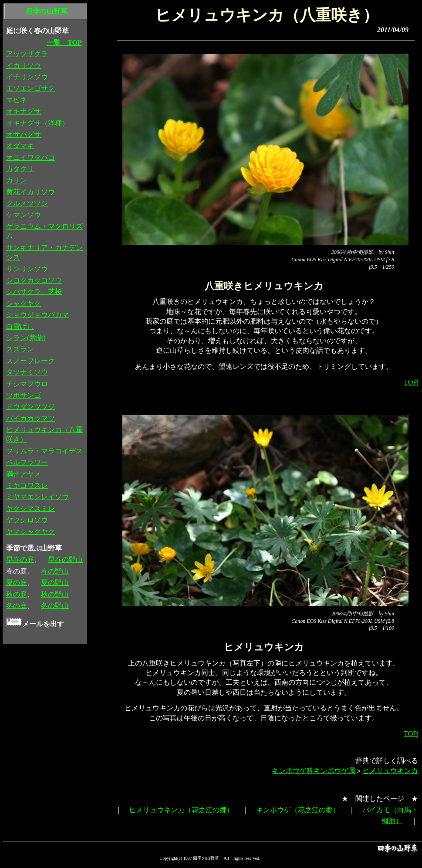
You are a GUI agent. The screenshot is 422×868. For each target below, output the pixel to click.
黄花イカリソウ (30, 192)
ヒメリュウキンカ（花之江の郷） (181, 810)
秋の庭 (17, 594)
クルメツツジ (27, 203)
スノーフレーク (30, 361)
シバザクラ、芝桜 (34, 292)
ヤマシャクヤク (30, 532)
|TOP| (410, 382)
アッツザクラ (27, 54)
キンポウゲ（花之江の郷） (298, 810)
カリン (17, 180)
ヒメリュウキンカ (390, 771)
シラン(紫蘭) (26, 338)
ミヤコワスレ (27, 485)
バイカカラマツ (30, 418)
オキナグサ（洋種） (37, 123)
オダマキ (20, 146)
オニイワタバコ (30, 157)
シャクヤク (24, 303)
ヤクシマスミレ (30, 508)
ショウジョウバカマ (37, 315)
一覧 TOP (64, 42)
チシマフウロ (27, 384)
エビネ (17, 100)
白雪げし (20, 326)
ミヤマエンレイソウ (37, 497)
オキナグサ (24, 111)
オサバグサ (24, 134)
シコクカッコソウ (34, 280)
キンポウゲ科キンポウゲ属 (314, 771)
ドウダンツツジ (30, 407)
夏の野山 (55, 583)
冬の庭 (17, 606)
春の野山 (55, 571)
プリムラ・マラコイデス (44, 451)
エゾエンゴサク (30, 88)
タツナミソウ (27, 372)
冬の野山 (55, 606)
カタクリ (20, 169)
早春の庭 (20, 559)
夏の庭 (17, 583)
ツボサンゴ (24, 395)
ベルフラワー (27, 462)
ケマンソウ (24, 215)
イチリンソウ (27, 77)
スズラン (20, 349)
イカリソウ (24, 66)
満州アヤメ (24, 474)
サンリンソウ (27, 269)
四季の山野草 (47, 11)
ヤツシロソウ (27, 520)
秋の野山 (55, 594)
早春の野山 (65, 559)
